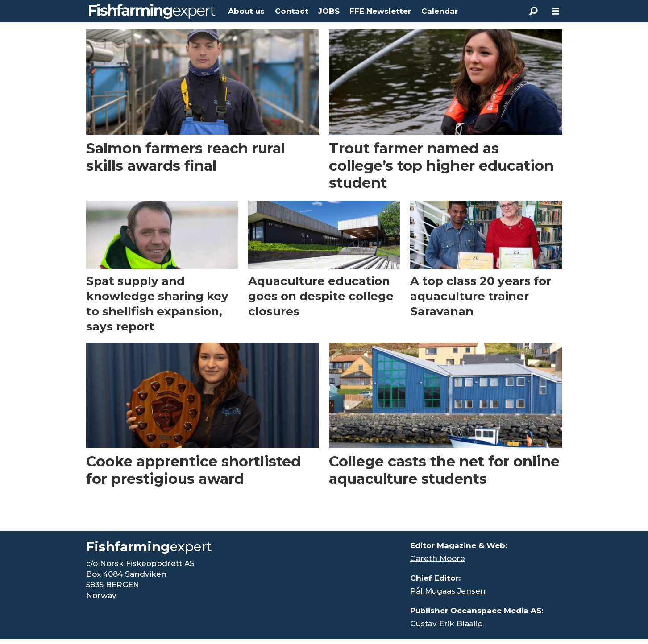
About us (246, 11)
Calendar (440, 11)
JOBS (329, 11)
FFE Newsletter (380, 11)
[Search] (533, 11)
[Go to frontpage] (152, 11)
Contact (292, 11)
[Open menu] (556, 11)
